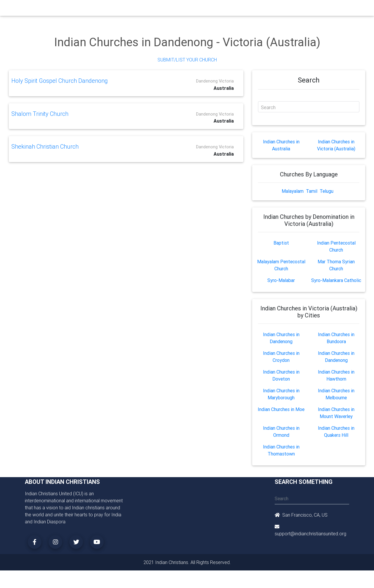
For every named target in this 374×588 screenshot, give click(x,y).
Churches (101, 9)
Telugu (327, 191)
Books (174, 9)
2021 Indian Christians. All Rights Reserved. (187, 562)
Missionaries (232, 9)
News (209, 9)
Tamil (312, 191)
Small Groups (149, 9)
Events (192, 9)
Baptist (281, 243)
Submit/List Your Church (187, 60)
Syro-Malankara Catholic (336, 280)
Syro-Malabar (281, 280)
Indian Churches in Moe (281, 409)
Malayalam (293, 191)
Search (268, 107)
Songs (256, 9)
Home (82, 9)
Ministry (123, 9)
